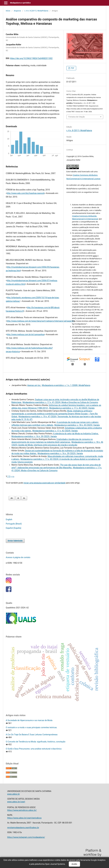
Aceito (74, 864)
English (9, 519)
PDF (72, 68)
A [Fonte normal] (18, 498)
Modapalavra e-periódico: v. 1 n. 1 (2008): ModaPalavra (66, 385)
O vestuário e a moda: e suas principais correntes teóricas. (31, 727)
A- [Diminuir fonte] (24, 498)
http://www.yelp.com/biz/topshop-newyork (26, 193)
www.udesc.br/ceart (16, 802)
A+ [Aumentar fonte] (12, 498)
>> (13, 476)
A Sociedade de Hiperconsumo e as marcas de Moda (29, 720)
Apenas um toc (34, 385)
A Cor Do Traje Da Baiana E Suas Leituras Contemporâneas (32, 735)
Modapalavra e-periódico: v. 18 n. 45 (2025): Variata (77, 425)
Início (8, 11)
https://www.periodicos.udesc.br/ (22, 810)
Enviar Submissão (15, 541)
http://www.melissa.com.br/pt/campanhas (26, 334)
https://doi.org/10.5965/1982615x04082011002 (31, 58)
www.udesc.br (13, 794)
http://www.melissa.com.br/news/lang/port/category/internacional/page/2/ (40, 321)
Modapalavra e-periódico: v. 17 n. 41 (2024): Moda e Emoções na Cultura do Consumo (60, 402)
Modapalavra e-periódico (20, 3)
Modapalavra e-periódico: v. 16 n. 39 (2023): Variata (34, 436)
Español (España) (14, 528)
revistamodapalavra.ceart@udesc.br (23, 828)
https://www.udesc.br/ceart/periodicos (24, 818)
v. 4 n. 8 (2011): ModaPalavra (36, 11)
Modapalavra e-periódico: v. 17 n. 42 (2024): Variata (72, 408)
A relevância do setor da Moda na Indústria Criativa (76, 434)
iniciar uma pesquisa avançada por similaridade (44, 483)
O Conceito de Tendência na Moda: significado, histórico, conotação (36, 742)
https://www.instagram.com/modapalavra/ (26, 837)
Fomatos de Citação (77, 117)
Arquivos (17, 11)
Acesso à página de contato (18, 557)
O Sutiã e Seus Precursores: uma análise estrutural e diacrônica (34, 749)
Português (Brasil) (14, 524)
